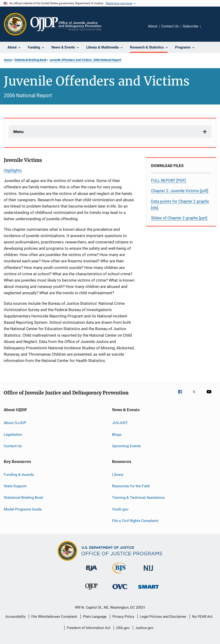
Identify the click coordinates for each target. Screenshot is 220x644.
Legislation (13, 434)
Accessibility (15, 617)
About (153, 26)
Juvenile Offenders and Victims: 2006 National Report (85, 60)
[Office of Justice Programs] (15, 24)
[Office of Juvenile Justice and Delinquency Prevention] (91, 591)
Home (8, 60)
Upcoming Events (126, 446)
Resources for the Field (131, 486)
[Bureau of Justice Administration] (92, 572)
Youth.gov (120, 509)
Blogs (117, 434)
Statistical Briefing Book (31, 60)
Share (208, 30)
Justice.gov (144, 628)
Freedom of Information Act (89, 628)
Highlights (13, 170)
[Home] (66, 24)
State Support (15, 486)
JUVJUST (120, 423)
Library (118, 474)
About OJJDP (15, 423)
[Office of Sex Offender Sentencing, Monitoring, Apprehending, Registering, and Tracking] (148, 590)
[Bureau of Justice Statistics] (120, 574)
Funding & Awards (19, 474)
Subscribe (191, 26)
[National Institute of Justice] (148, 572)
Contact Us (170, 26)
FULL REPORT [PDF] (168, 180)
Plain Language (95, 617)
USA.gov (123, 628)
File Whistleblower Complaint (54, 617)
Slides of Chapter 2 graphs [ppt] (179, 218)
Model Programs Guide (23, 509)
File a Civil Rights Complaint (135, 521)
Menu (18, 132)
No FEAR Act (202, 617)
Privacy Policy (123, 617)
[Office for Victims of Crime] (120, 590)
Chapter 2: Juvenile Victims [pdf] (180, 191)
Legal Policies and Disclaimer (163, 617)
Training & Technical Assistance (138, 497)
